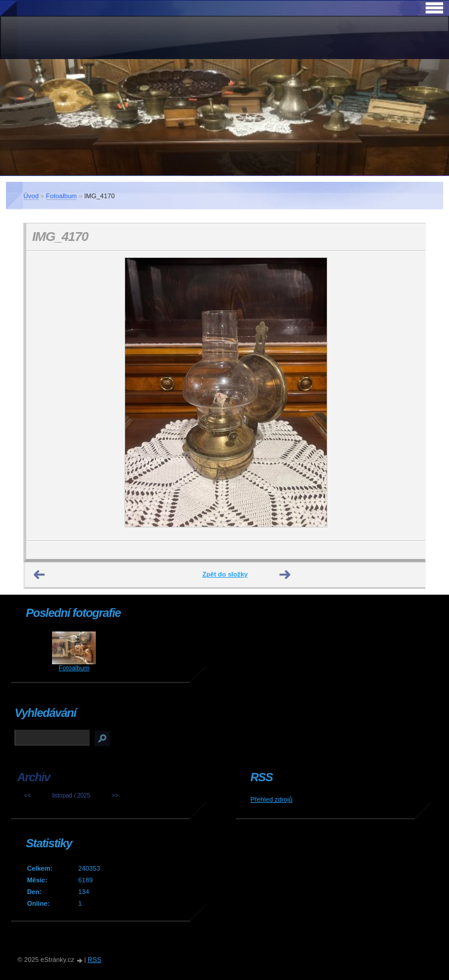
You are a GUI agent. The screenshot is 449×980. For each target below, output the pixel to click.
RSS (94, 960)
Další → (285, 575)
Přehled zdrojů (271, 799)
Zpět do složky (225, 574)
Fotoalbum (62, 196)
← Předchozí (40, 575)
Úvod (31, 196)
